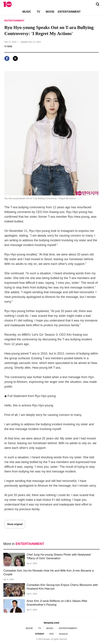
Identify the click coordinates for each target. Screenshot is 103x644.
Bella (10, 46)
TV (38, 12)
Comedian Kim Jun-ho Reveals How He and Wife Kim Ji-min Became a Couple (49, 572)
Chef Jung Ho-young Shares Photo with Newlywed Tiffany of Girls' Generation (59, 556)
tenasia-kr (64, 634)
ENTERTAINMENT (69, 12)
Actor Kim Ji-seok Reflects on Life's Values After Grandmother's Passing (57, 603)
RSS (52, 634)
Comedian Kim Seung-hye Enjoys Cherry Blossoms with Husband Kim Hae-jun (62, 587)
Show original (15, 524)
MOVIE (50, 12)
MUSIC (27, 12)
